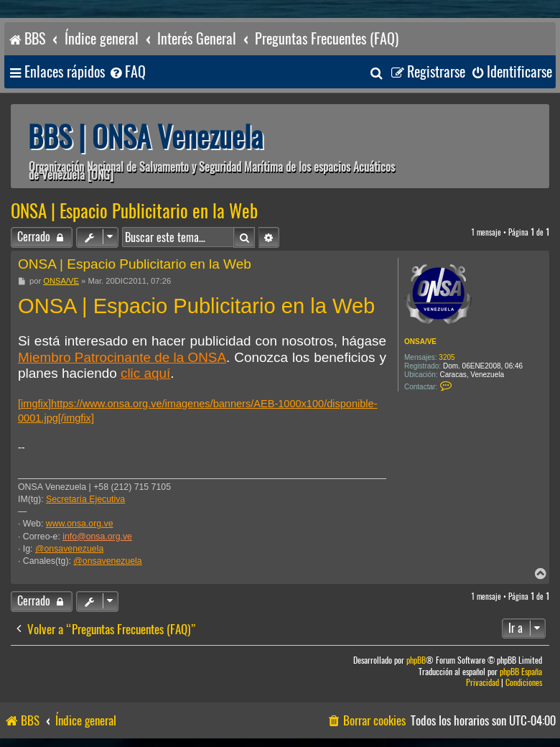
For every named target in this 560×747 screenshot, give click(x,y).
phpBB (416, 660)
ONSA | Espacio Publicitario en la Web (134, 211)
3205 (447, 357)
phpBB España (521, 672)
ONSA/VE (420, 342)
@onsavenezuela (69, 549)
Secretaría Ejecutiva (85, 499)
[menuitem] (127, 72)
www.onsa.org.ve (80, 524)
